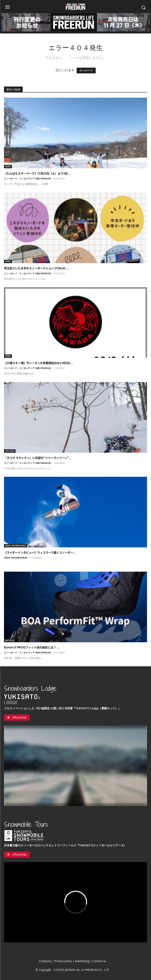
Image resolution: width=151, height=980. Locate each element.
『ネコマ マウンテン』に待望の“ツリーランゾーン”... (38, 458)
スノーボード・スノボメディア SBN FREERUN (27, 179)
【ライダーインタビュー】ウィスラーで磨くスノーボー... (40, 552)
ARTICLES (10, 451)
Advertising (82, 961)
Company (45, 961)
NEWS (8, 166)
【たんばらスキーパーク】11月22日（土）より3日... (37, 173)
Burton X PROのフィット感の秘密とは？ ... (32, 647)
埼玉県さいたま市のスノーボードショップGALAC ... (37, 268)
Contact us (99, 961)
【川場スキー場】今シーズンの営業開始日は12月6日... (38, 363)
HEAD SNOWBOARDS (16, 546)
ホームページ (86, 71)
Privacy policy (63, 961)
